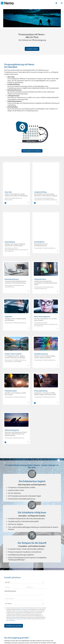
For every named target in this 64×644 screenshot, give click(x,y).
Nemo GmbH (22, 585)
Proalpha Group (38, 585)
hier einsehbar (17, 589)
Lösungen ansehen (32, 49)
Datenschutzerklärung (11, 598)
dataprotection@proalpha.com (17, 596)
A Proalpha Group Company (32, 637)
